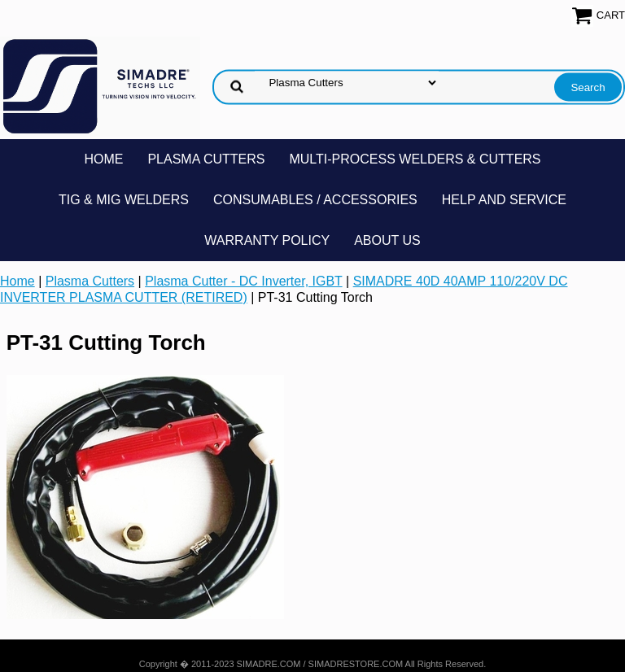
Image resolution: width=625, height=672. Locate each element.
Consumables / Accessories (315, 200)
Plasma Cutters (206, 159)
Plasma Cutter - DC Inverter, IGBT (243, 281)
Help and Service (504, 200)
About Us (387, 240)
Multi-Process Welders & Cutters (415, 159)
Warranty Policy (267, 240)
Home (103, 159)
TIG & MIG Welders (124, 200)
